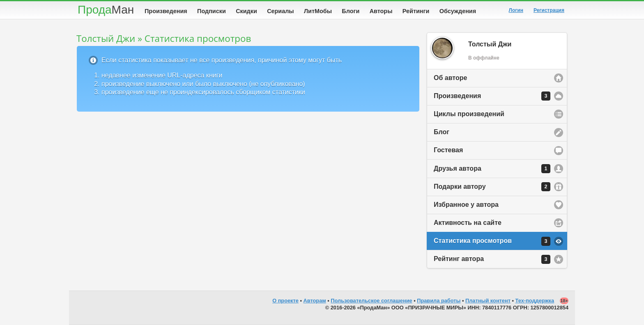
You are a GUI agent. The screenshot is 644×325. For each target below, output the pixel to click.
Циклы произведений (469, 114)
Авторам (315, 301)
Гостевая (448, 150)
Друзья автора (492, 169)
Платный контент (488, 301)
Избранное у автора (466, 205)
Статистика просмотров (492, 241)
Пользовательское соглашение (371, 301)
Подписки (212, 11)
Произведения (166, 11)
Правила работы (439, 301)
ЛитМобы (318, 11)
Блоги (351, 11)
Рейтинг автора (492, 259)
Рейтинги (416, 11)
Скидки (246, 11)
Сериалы (280, 11)
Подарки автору (492, 187)
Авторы (381, 11)
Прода (106, 10)
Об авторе (450, 78)
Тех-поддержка (535, 301)
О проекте (285, 301)
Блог (442, 132)
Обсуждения (458, 11)
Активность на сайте (468, 223)
